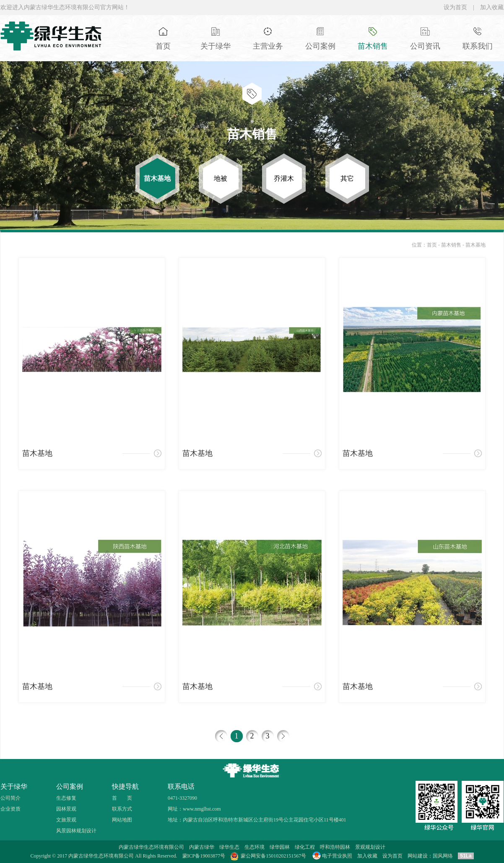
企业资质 (10, 809)
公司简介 (10, 798)
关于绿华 (14, 786)
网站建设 (418, 856)
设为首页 (455, 7)
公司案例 (70, 786)
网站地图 (122, 820)
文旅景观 (66, 820)
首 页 (122, 798)
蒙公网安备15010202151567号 (273, 856)
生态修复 (66, 798)
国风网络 (443, 856)
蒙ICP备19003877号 (204, 856)
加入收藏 (492, 7)
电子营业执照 (332, 856)
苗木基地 (475, 245)
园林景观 (66, 809)
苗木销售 (452, 245)
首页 (432, 245)
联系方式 (122, 809)
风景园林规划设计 (76, 831)
